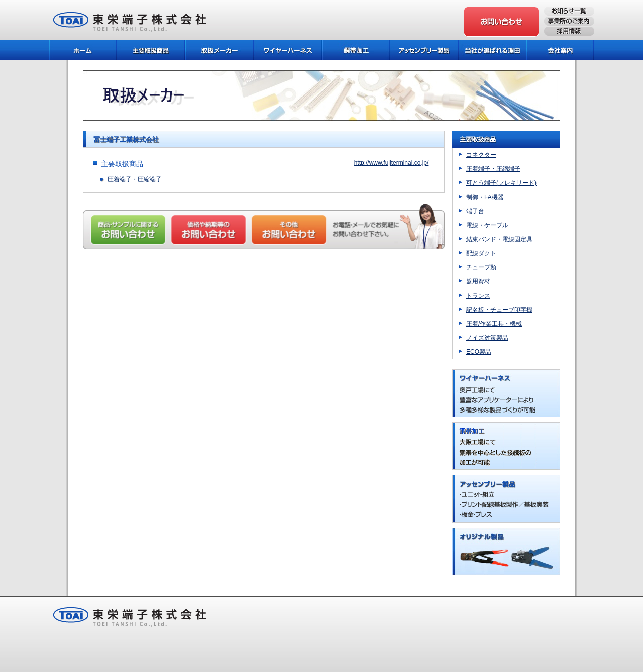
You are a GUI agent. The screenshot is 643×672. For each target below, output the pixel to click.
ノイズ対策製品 (487, 338)
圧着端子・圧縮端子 (135, 179)
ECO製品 (479, 352)
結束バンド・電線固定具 (499, 239)
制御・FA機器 (485, 197)
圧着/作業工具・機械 (494, 324)
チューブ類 (481, 267)
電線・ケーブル (487, 225)
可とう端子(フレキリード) (501, 183)
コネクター (481, 155)
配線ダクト (481, 253)
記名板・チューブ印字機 (499, 310)
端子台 (475, 211)
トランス (478, 296)
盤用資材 (478, 281)
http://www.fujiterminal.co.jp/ (392, 163)
